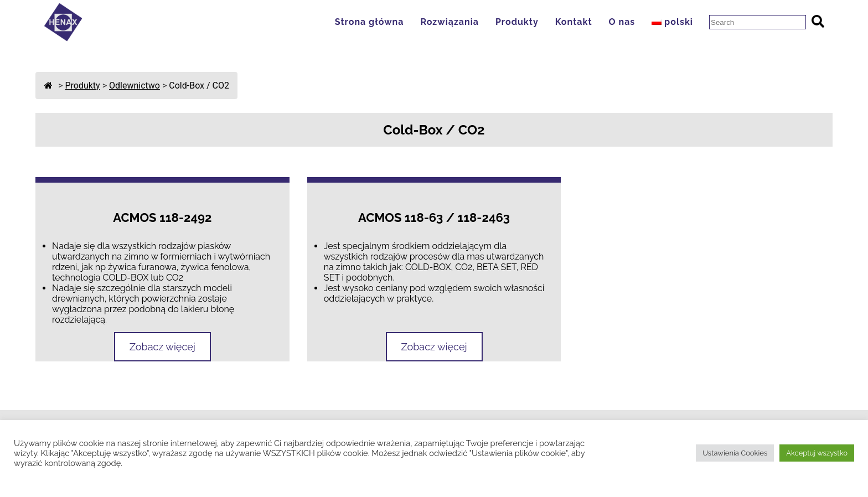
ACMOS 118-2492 (162, 218)
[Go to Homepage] (63, 38)
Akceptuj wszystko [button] (817, 453)
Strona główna (370, 22)
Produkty (517, 22)
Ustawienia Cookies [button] (735, 453)
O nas (622, 22)
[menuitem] (675, 22)
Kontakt (574, 22)
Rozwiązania (449, 22)
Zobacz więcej (162, 347)
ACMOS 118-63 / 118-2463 (434, 218)
